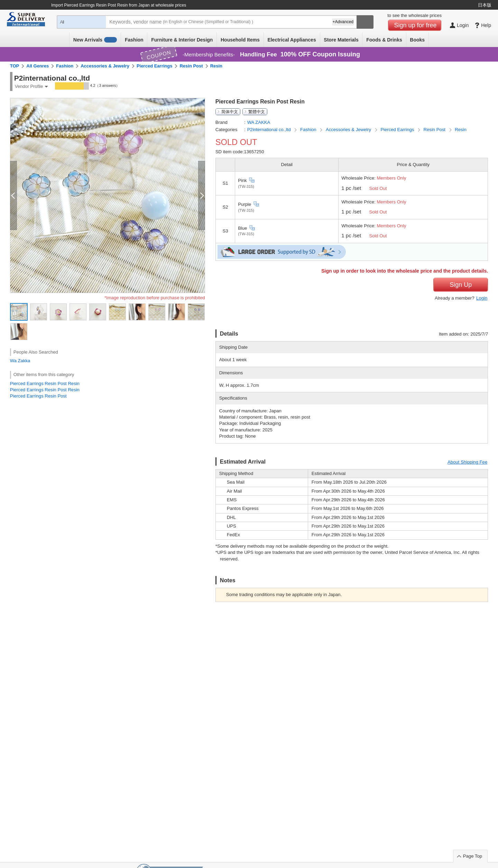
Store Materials (341, 40)
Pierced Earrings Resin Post (38, 396)
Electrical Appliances (292, 40)
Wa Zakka (20, 361)
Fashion (134, 40)
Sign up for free (416, 25)
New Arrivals (95, 40)
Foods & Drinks (384, 40)
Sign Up (461, 285)
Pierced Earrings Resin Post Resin (45, 383)
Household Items (240, 40)
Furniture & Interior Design (182, 40)
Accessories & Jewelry (105, 66)
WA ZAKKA (259, 122)
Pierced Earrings (154, 66)
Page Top (473, 856)
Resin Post (191, 66)
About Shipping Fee (467, 462)
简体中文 (230, 112)
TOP (15, 66)
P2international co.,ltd (270, 130)
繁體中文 (257, 112)
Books (417, 40)
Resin (216, 66)
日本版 (485, 5)
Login (482, 298)
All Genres (38, 66)
